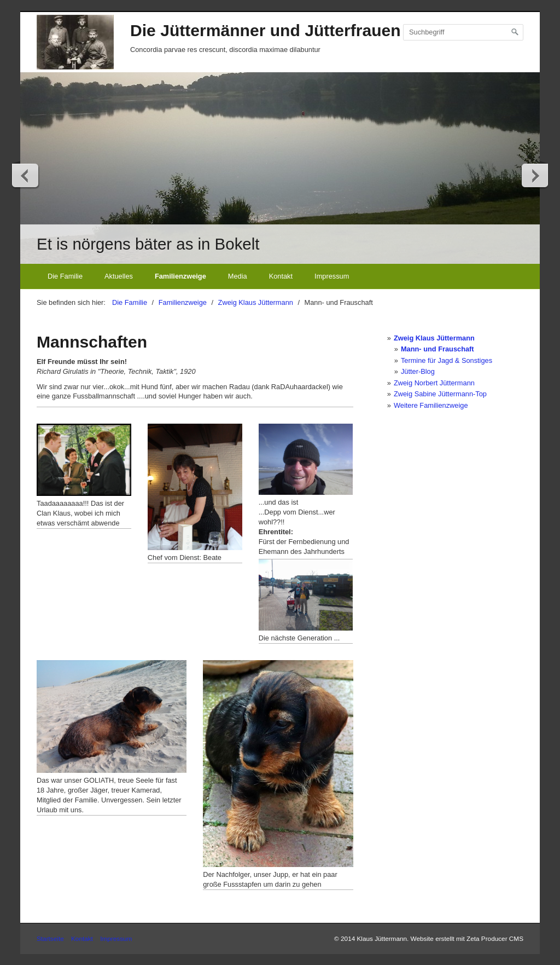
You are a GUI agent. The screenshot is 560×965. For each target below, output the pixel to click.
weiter (534, 175)
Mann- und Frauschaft (437, 349)
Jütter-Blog (418, 371)
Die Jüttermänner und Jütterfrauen (266, 30)
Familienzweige (180, 276)
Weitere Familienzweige (431, 405)
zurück (26, 175)
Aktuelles (119, 276)
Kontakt (281, 276)
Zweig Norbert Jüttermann (434, 383)
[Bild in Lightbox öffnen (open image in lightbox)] (84, 460)
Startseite (50, 938)
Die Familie (65, 276)
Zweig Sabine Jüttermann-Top (440, 394)
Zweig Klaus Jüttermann (434, 338)
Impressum (332, 276)
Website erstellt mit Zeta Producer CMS (467, 938)
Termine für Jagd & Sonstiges (447, 360)
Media (238, 276)
